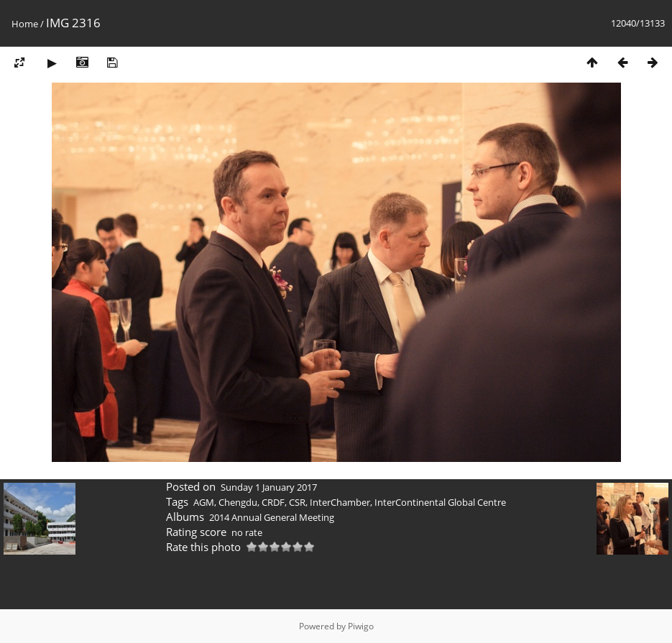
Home (25, 24)
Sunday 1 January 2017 (269, 487)
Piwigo (361, 626)
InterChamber (340, 502)
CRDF (273, 502)
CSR (297, 502)
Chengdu (238, 502)
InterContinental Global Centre (440, 502)
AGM (204, 502)
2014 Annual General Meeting (272, 517)
